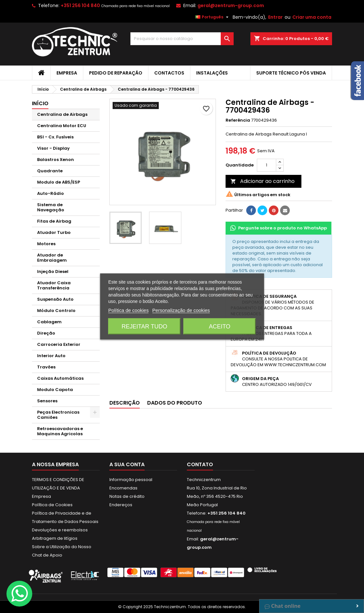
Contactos (169, 73)
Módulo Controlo (56, 311)
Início (40, 103)
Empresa (67, 73)
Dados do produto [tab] (175, 403)
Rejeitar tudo (144, 327)
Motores (46, 244)
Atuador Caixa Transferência (54, 285)
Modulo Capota (55, 390)
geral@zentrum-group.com (231, 5)
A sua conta (127, 464)
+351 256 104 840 (80, 5)
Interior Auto (51, 356)
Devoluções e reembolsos (60, 530)
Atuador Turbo (54, 232)
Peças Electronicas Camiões (58, 415)
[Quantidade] (267, 165)
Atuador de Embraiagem (52, 258)
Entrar (275, 17)
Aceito (220, 327)
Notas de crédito (127, 496)
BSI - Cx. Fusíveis (55, 137)
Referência (238, 120)
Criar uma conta (312, 17)
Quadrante (50, 171)
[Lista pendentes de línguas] (213, 17)
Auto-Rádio (51, 193)
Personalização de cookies (181, 310)
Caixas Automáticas (60, 378)
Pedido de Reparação (116, 73)
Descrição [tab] (125, 403)
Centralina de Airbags (62, 114)
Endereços (121, 505)
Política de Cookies (52, 505)
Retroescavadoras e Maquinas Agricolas (60, 431)
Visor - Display (53, 148)
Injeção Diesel (53, 271)
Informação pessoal (131, 480)
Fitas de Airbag (54, 221)
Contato (200, 464)
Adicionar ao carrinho (263, 181)
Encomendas (123, 488)
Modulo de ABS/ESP (59, 182)
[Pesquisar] (182, 39)
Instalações (212, 73)
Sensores (47, 401)
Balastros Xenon (56, 160)
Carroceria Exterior (59, 344)
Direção (46, 333)
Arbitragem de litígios (55, 538)
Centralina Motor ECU (62, 126)
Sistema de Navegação (51, 207)
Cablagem (49, 322)
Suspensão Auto (55, 299)
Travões (46, 367)
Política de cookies (129, 310)
